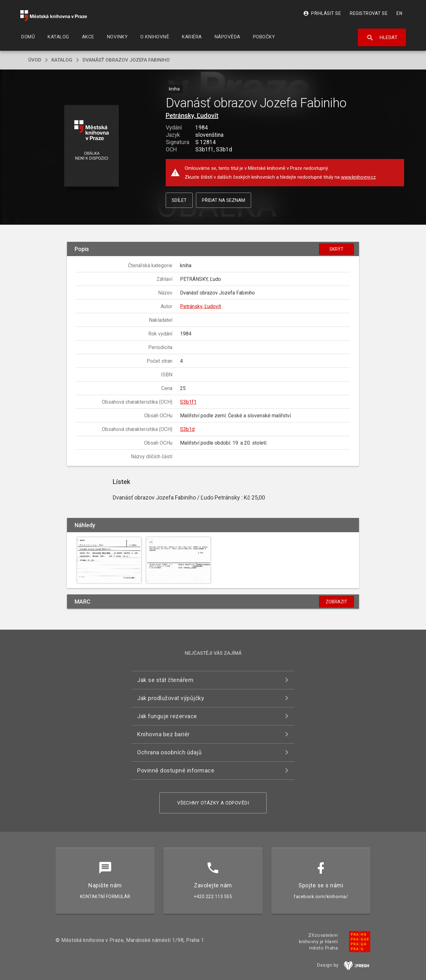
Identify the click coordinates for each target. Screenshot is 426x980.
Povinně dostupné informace (176, 770)
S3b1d (187, 429)
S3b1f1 (188, 402)
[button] (92, 146)
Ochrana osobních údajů (169, 752)
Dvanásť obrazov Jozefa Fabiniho (126, 60)
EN (399, 13)
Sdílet (179, 200)
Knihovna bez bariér (163, 734)
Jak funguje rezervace (167, 716)
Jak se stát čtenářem (165, 680)
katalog (62, 60)
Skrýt (336, 249)
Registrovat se (369, 13)
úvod (35, 60)
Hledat (382, 38)
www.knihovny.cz (358, 177)
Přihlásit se (322, 13)
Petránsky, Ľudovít (192, 116)
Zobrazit (336, 602)
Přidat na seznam (223, 200)
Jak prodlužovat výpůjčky (171, 698)
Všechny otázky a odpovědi (213, 803)
